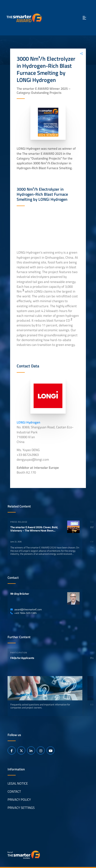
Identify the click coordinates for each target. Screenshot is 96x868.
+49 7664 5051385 (23, 613)
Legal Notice (18, 783)
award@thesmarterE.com (26, 609)
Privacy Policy (19, 799)
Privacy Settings (21, 808)
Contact (14, 791)
